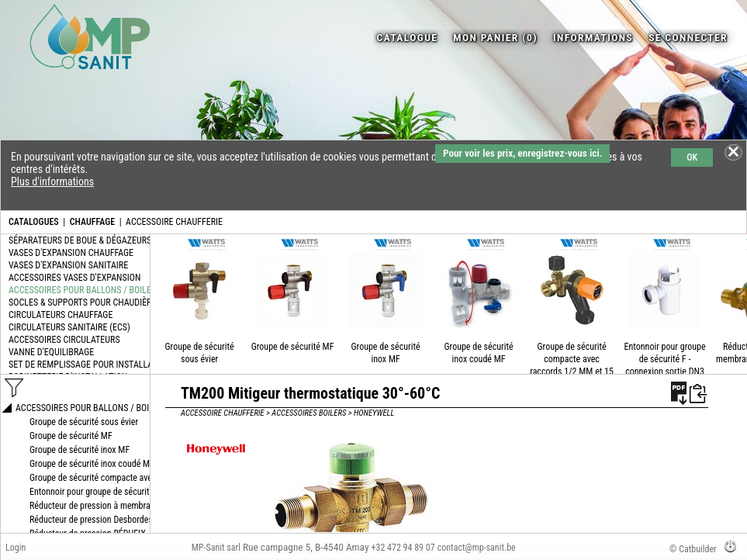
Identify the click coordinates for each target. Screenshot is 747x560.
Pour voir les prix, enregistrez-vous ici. (522, 153)
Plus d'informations (52, 181)
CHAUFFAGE (92, 222)
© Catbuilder (693, 549)
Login (16, 548)
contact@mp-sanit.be (477, 548)
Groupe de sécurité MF (293, 347)
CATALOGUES (34, 222)
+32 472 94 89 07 (403, 548)
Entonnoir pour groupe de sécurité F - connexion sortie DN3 (665, 359)
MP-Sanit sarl (216, 548)
